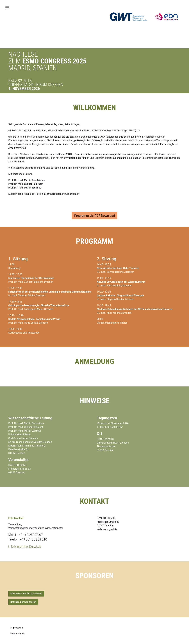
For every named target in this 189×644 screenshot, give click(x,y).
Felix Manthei (16, 518)
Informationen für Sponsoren (26, 594)
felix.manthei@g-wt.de (26, 547)
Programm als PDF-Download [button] (95, 216)
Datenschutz (17, 634)
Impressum (17, 628)
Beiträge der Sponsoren (23, 602)
